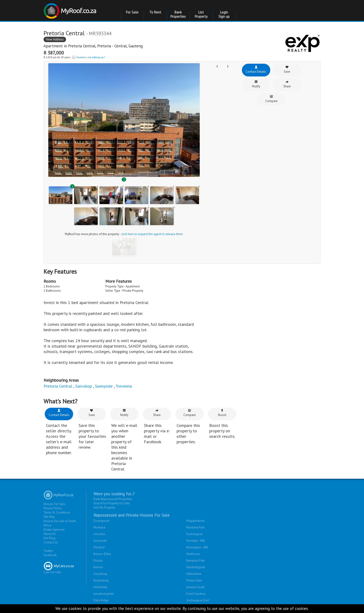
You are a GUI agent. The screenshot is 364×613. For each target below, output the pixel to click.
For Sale (132, 12)
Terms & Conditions (57, 512)
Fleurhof (99, 547)
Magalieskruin (195, 521)
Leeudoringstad (104, 594)
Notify (256, 84)
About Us (50, 534)
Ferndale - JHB (195, 541)
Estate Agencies (54, 530)
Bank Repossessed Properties (113, 499)
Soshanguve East (198, 600)
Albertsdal (100, 587)
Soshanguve (194, 534)
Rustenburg (101, 580)
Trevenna (124, 386)
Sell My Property (104, 508)
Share (287, 84)
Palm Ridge (101, 600)
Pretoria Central (82, 46)
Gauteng (136, 46)
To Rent (155, 12)
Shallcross (193, 554)
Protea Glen (194, 580)
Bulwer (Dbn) (102, 554)
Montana (99, 527)
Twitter (48, 551)
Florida (98, 561)
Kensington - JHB (197, 547)
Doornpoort (101, 521)
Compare (271, 99)
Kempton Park (195, 561)
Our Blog (49, 538)
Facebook (50, 555)
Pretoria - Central (112, 46)
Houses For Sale (54, 504)
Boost (222, 413)
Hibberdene (194, 574)
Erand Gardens (196, 594)
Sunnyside (104, 386)
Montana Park (195, 527)
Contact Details (256, 69)
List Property (201, 14)
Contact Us (51, 542)
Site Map (49, 517)
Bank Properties (178, 14)
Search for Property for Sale (112, 503)
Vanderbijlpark (196, 567)
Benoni (98, 567)
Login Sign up (224, 14)
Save (287, 69)
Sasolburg (100, 574)
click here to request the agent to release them (152, 234)
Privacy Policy (53, 508)
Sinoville (99, 534)
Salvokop (84, 386)
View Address (55, 39)
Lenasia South (195, 587)
